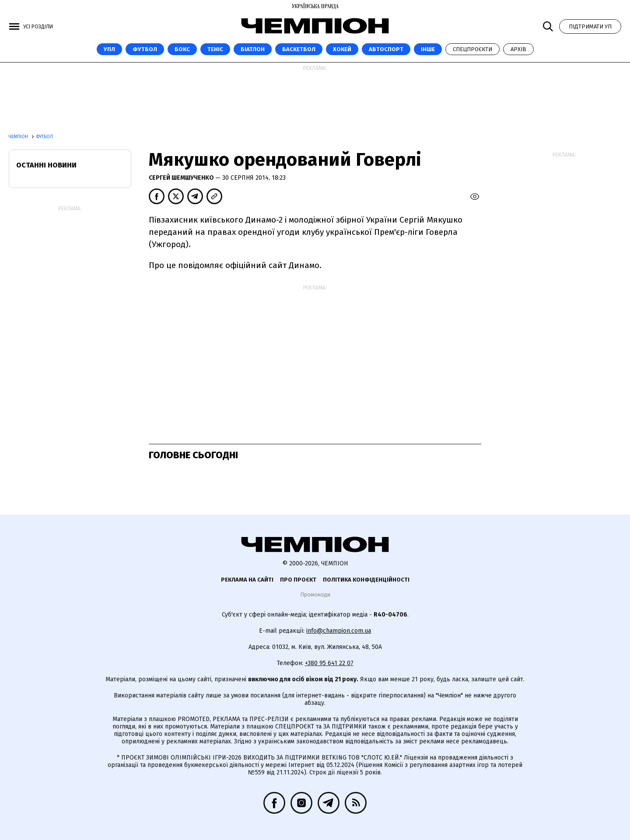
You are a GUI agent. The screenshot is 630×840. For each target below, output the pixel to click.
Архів (518, 49)
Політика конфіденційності (366, 580)
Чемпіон (19, 137)
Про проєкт (298, 580)
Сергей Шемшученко (182, 178)
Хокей (342, 49)
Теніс (215, 49)
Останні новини (46, 165)
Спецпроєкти (472, 49)
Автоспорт (386, 49)
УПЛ (109, 49)
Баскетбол (299, 49)
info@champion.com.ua (339, 631)
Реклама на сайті (247, 580)
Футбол (145, 49)
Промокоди (315, 594)
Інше (428, 49)
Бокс (182, 49)
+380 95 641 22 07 (329, 663)
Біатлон (253, 49)
